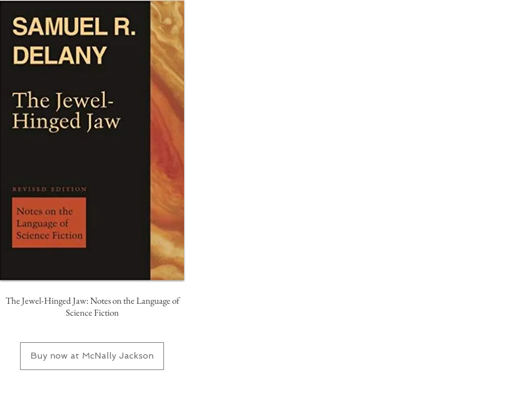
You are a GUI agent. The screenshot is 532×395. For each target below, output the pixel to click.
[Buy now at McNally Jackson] (92, 356)
